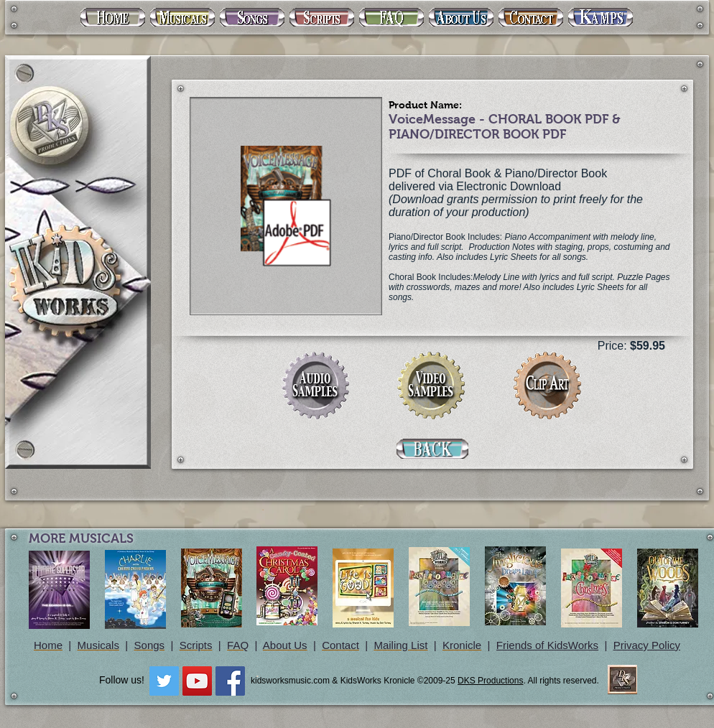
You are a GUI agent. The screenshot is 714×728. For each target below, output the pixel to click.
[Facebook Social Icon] (230, 681)
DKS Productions (490, 681)
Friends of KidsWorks (547, 645)
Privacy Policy (647, 645)
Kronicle (462, 645)
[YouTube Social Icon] (197, 681)
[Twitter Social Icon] (164, 681)
